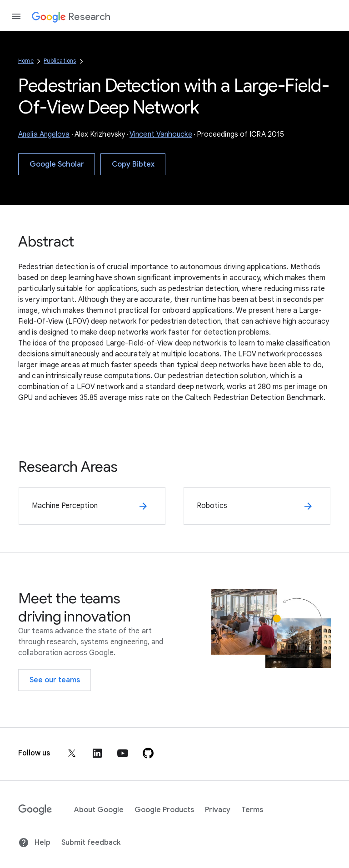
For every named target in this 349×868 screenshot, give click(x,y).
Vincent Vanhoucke (161, 134)
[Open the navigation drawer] (16, 16)
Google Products (164, 810)
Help (34, 843)
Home (26, 61)
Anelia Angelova (44, 134)
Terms (252, 810)
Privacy (218, 810)
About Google (99, 810)
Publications (60, 61)
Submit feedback (91, 843)
